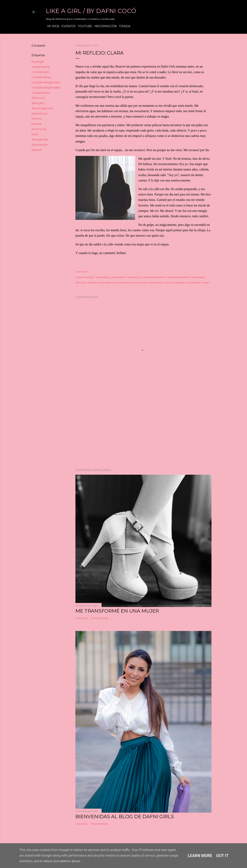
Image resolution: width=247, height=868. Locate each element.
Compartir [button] (39, 46)
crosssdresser (41, 93)
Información (104, 26)
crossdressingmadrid (46, 88)
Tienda (123, 26)
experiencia (39, 114)
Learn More (200, 856)
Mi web (52, 26)
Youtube (84, 26)
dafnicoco (38, 98)
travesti (37, 150)
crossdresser (40, 72)
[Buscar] (209, 12)
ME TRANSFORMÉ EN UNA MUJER (117, 611)
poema (37, 124)
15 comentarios (99, 824)
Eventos (67, 26)
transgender (40, 140)
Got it (222, 856)
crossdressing (41, 77)
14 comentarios (99, 618)
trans (35, 134)
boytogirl (38, 62)
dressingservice (42, 108)
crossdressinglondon (46, 82)
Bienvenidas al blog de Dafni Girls (125, 817)
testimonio (39, 129)
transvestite (40, 145)
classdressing (41, 67)
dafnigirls (38, 103)
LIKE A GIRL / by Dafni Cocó (91, 11)
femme (37, 119)
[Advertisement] (143, 430)
